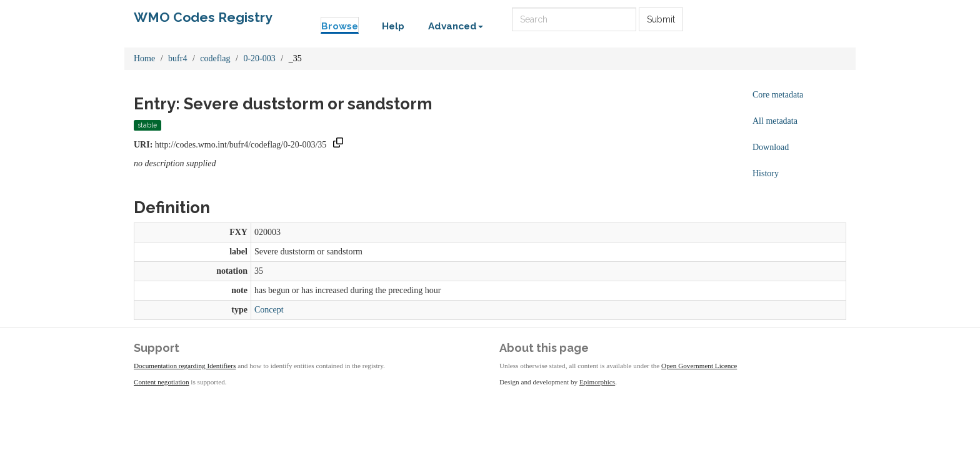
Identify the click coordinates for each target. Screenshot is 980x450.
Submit (661, 19)
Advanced (456, 26)
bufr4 (177, 58)
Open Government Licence (699, 366)
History (766, 173)
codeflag (215, 58)
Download (771, 147)
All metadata (775, 121)
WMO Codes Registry (203, 17)
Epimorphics (597, 382)
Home (144, 58)
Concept (269, 310)
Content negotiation (162, 382)
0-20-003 (259, 58)
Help (393, 26)
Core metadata (778, 95)
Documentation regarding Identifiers (185, 366)
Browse (340, 26)
